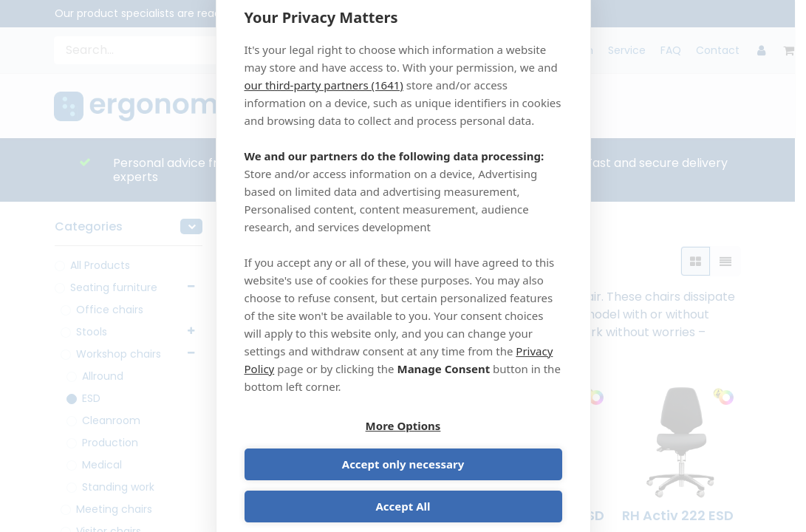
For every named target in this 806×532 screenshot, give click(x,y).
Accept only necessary (485, 447)
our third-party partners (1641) (324, 103)
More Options (321, 447)
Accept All (403, 489)
